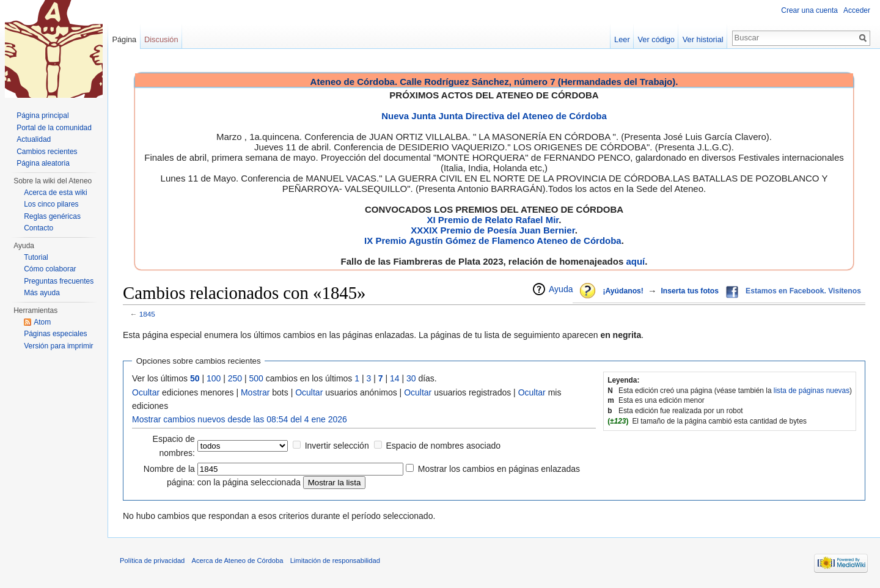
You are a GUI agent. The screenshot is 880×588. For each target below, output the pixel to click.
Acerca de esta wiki (55, 193)
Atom (42, 322)
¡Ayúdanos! (623, 291)
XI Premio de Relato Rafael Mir (493, 220)
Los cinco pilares (51, 204)
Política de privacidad (152, 560)
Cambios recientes (47, 152)
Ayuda (561, 289)
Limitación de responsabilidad (335, 560)
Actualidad (34, 139)
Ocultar (146, 392)
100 (214, 378)
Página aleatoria (43, 163)
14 (395, 378)
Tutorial (36, 257)
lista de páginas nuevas (812, 391)
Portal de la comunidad (54, 128)
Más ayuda (42, 293)
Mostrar (255, 392)
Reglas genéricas (52, 216)
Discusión (161, 39)
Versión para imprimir (58, 346)
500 (256, 378)
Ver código (656, 39)
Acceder (857, 10)
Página (124, 39)
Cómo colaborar (50, 269)
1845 (147, 314)
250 (235, 378)
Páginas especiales (55, 334)
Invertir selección (337, 446)
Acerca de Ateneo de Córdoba (238, 560)
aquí (635, 261)
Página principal (42, 116)
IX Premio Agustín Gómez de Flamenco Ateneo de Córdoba (493, 241)
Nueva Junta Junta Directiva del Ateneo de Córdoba (494, 116)
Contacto (38, 228)
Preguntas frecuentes (59, 281)
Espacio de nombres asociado (443, 446)
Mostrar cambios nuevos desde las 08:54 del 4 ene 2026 (240, 419)
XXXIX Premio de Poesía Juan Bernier (493, 230)
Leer (622, 39)
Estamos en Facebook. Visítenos (803, 291)
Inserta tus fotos (690, 291)
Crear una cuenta (809, 10)
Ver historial (703, 39)
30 (411, 378)
